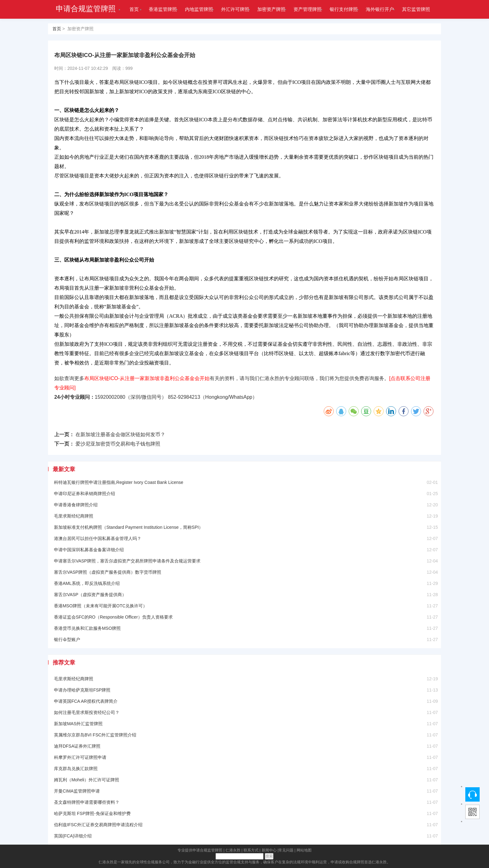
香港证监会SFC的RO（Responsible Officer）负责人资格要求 (113, 617)
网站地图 (304, 850)
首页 (134, 9)
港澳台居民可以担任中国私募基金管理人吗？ (98, 538)
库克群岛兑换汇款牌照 (76, 769)
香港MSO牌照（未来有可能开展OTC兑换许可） (101, 606)
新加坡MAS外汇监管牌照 (78, 724)
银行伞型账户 (67, 639)
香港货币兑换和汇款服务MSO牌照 (87, 628)
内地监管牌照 (199, 9)
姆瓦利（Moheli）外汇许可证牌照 (87, 780)
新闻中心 (269, 850)
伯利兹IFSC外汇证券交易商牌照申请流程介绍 (98, 825)
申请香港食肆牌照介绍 (76, 505)
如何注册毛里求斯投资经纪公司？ (87, 712)
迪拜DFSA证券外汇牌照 (77, 746)
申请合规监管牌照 (86, 9)
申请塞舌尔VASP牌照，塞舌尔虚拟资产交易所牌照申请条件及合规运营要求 (127, 561)
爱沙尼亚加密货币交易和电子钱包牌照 (118, 444)
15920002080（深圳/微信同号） (131, 397)
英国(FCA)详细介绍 (73, 836)
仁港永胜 (233, 850)
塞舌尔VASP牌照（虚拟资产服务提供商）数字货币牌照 (108, 572)
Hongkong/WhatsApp (229, 397)
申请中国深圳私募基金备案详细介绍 (89, 550)
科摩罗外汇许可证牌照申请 (80, 757)
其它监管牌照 (416, 9)
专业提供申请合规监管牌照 (200, 850)
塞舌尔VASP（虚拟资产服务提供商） (90, 595)
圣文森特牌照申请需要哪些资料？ (87, 802)
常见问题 (286, 850)
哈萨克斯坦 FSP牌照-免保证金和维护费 (92, 813)
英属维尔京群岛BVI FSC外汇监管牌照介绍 (95, 735)
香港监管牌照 (163, 9)
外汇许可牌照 (235, 9)
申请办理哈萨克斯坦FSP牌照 (82, 690)
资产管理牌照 (307, 9)
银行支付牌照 (344, 9)
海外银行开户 (380, 9)
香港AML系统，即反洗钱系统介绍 (87, 583)
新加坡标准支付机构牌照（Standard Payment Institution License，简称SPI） (128, 527)
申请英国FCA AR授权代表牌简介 (86, 701)
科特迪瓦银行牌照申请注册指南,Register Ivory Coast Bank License (119, 482)
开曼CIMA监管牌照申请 (77, 791)
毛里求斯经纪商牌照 (74, 516)
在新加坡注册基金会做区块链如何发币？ (120, 434)
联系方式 (251, 850)
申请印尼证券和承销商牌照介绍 (85, 494)
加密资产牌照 (271, 9)
